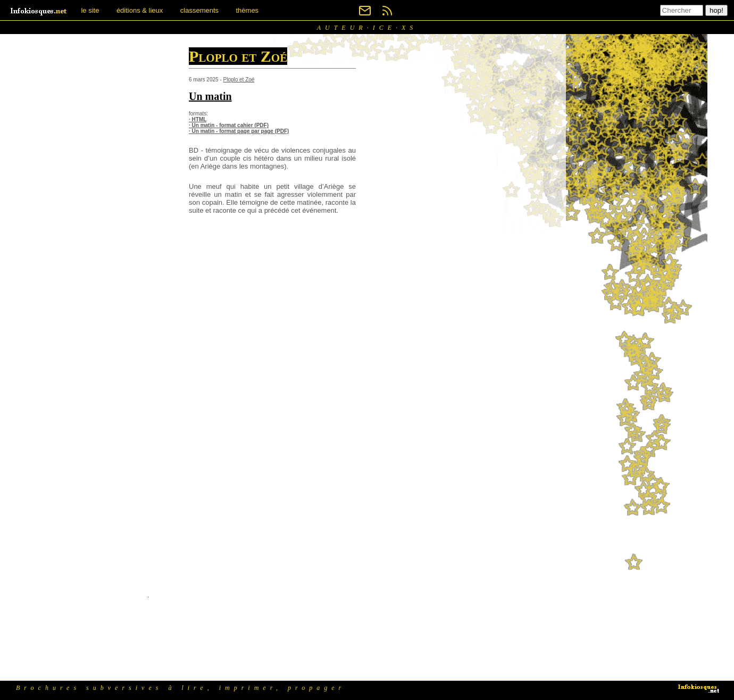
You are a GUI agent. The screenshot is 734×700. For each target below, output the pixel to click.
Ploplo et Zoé (239, 80)
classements (199, 10)
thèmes (247, 10)
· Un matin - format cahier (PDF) (229, 125)
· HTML (198, 119)
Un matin (210, 96)
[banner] (39, 10)
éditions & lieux (140, 10)
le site (90, 10)
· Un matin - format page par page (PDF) (239, 131)
